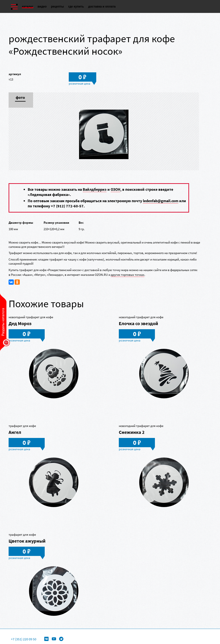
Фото (20, 98)
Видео (42, 6)
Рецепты (57, 6)
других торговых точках (128, 275)
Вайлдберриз (95, 189)
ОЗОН (115, 189)
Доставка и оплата (102, 6)
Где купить (76, 6)
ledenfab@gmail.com (161, 201)
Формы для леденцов (83, 632)
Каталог (28, 6)
